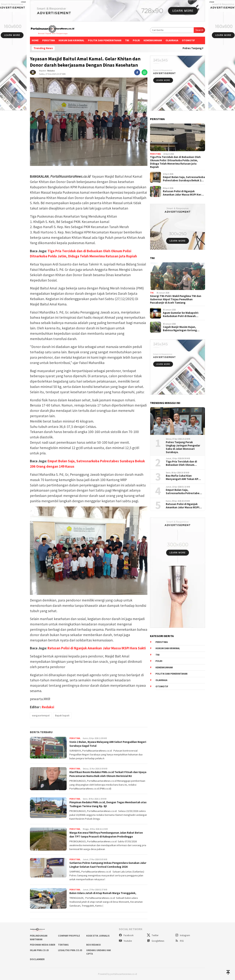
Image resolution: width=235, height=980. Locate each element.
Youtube (125, 941)
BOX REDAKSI (94, 945)
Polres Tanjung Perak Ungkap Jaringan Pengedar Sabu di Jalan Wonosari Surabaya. (183, 447)
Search (199, 30)
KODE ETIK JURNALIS (98, 936)
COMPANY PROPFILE (69, 936)
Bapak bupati (62, 715)
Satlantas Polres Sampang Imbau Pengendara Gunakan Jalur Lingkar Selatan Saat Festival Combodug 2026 (106, 864)
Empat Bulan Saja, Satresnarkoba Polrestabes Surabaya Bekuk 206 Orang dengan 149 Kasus (184, 179)
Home (35, 40)
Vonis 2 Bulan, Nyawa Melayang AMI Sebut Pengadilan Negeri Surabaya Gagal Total (105, 744)
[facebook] (137, 72)
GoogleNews (156, 941)
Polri (136, 40)
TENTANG (63, 945)
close (23, 2)
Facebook (126, 935)
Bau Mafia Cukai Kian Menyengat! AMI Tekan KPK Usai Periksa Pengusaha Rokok (183, 477)
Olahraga (172, 40)
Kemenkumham (153, 40)
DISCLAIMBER (37, 959)
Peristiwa (49, 40)
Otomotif (188, 40)
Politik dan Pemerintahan (105, 40)
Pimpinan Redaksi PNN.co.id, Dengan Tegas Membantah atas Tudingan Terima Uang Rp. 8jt (107, 804)
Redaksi (51, 71)
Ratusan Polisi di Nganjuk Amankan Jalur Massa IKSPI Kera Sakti (97, 648)
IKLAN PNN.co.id (39, 950)
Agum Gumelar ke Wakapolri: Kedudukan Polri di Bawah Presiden (181, 314)
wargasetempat (41, 715)
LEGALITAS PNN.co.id (70, 950)
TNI (127, 40)
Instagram (183, 935)
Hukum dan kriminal (71, 40)
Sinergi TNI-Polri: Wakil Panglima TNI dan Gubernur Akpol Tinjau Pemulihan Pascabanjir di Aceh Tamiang (176, 299)
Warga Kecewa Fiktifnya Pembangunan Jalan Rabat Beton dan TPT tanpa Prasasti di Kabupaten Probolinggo (108, 834)
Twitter (153, 935)
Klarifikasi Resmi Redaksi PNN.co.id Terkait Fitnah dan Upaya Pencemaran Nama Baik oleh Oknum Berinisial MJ (107, 774)
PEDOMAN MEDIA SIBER (43, 945)
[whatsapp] (144, 72)
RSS (179, 941)
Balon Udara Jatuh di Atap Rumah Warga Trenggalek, (105, 893)
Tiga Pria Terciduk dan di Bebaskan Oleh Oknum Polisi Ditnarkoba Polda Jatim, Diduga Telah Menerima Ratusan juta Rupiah (175, 162)
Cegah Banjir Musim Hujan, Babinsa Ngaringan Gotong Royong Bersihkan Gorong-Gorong (180, 329)
